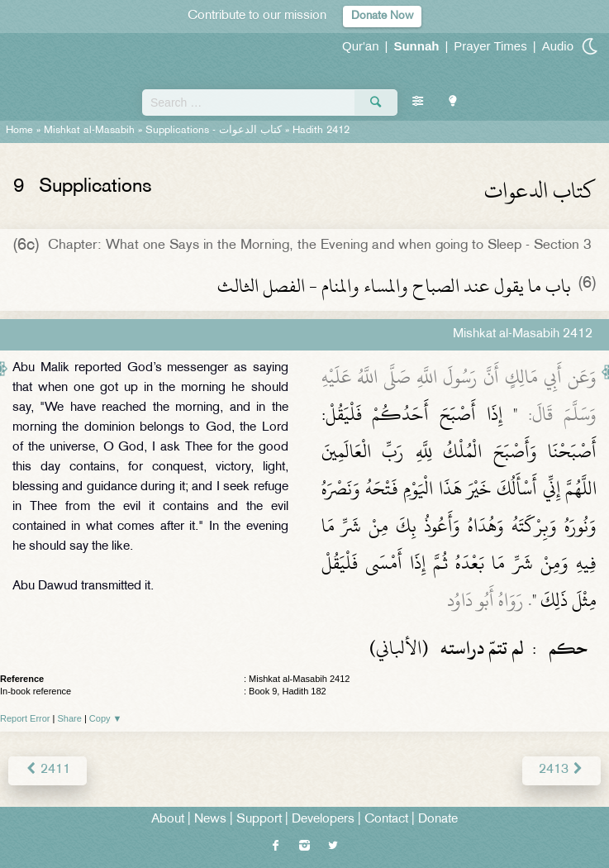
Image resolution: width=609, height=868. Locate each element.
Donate (438, 820)
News (210, 820)
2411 (48, 770)
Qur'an (361, 46)
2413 (561, 770)
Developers (323, 820)
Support (259, 820)
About (168, 820)
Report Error (25, 718)
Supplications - (214, 131)
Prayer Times (490, 46)
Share (70, 718)
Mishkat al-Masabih (89, 131)
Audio (558, 46)
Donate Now (382, 16)
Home (19, 131)
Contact (386, 820)
